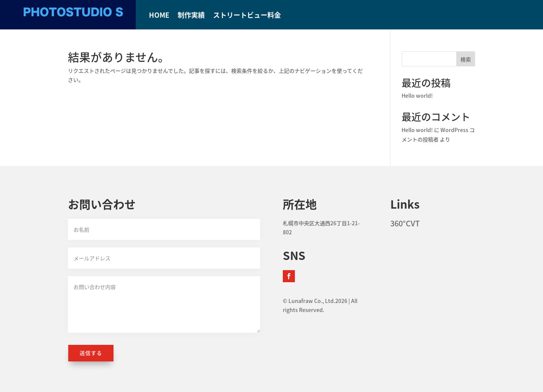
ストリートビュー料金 (247, 16)
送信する (91, 353)
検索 (466, 59)
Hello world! (417, 95)
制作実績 (191, 16)
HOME (159, 16)
